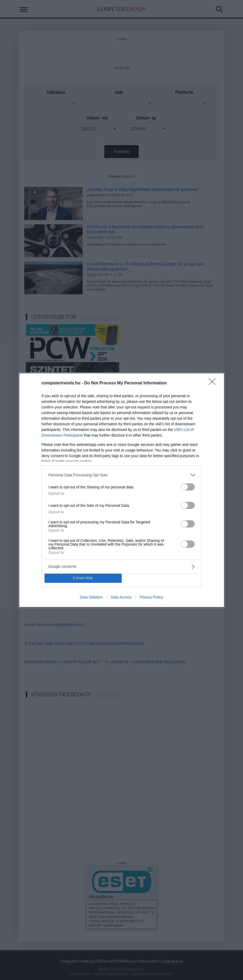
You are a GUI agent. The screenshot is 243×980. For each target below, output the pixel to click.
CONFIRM (83, 578)
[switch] (188, 487)
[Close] (214, 383)
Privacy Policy (151, 597)
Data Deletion (91, 597)
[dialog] (122, 490)
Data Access (121, 597)
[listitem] (122, 475)
